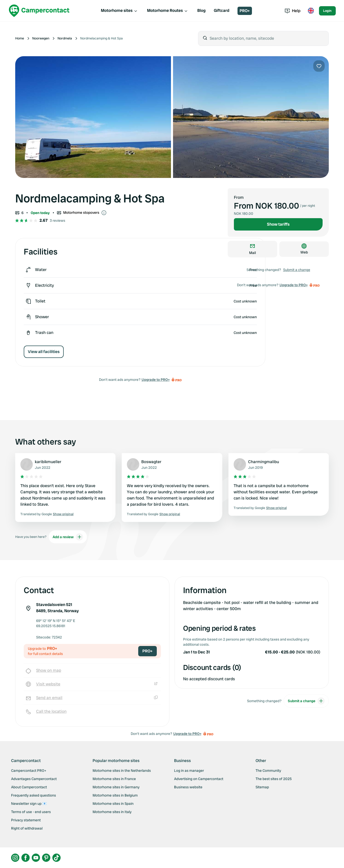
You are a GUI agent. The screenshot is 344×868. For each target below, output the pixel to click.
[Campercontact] (39, 11)
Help (293, 11)
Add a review (68, 537)
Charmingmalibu (264, 462)
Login (327, 11)
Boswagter (151, 462)
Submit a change (297, 270)
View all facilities (44, 352)
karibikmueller (48, 462)
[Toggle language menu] (311, 11)
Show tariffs (278, 224)
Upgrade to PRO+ (156, 380)
